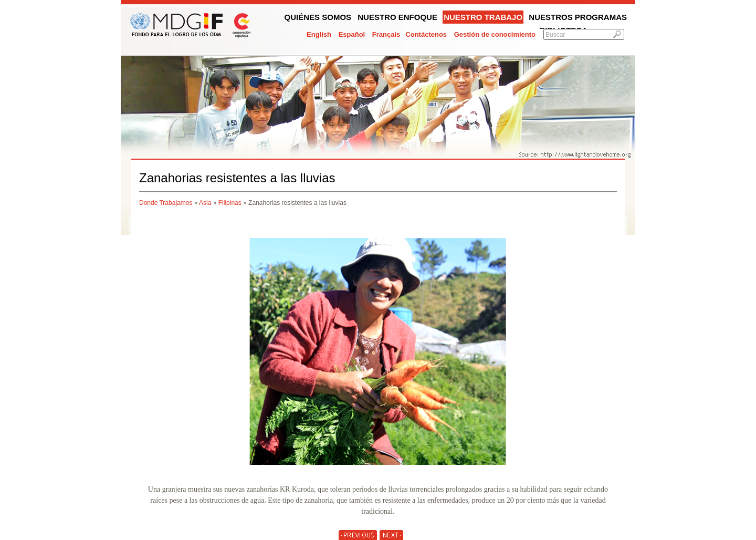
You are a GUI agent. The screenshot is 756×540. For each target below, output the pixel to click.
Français (386, 34)
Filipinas (230, 203)
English (319, 34)
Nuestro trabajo (483, 17)
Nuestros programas (578, 17)
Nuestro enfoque (397, 17)
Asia (205, 203)
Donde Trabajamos (166, 203)
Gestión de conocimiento (495, 34)
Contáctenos (426, 34)
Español (352, 34)
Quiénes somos (318, 17)
